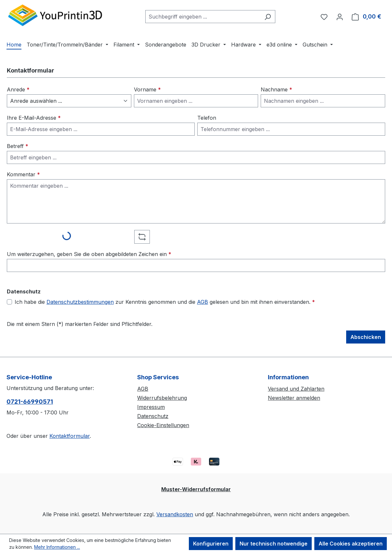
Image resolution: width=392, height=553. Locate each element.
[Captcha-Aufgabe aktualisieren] (142, 237)
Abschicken (366, 337)
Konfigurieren (211, 544)
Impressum (151, 407)
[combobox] (203, 17)
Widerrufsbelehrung (162, 398)
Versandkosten (175, 514)
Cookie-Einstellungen (163, 425)
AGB (203, 302)
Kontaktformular (70, 436)
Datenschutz (153, 416)
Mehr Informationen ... (57, 547)
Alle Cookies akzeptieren (351, 544)
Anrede (18, 89)
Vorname (147, 89)
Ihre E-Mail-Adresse (34, 118)
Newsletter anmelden (294, 398)
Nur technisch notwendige (274, 544)
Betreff (18, 146)
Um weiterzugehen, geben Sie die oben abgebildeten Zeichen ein (89, 254)
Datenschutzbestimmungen (80, 302)
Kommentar (23, 174)
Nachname (276, 89)
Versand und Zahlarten (296, 389)
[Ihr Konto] (340, 17)
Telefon (207, 118)
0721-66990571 (30, 402)
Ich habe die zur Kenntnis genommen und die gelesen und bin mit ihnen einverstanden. (165, 302)
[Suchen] (268, 17)
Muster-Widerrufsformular (196, 489)
